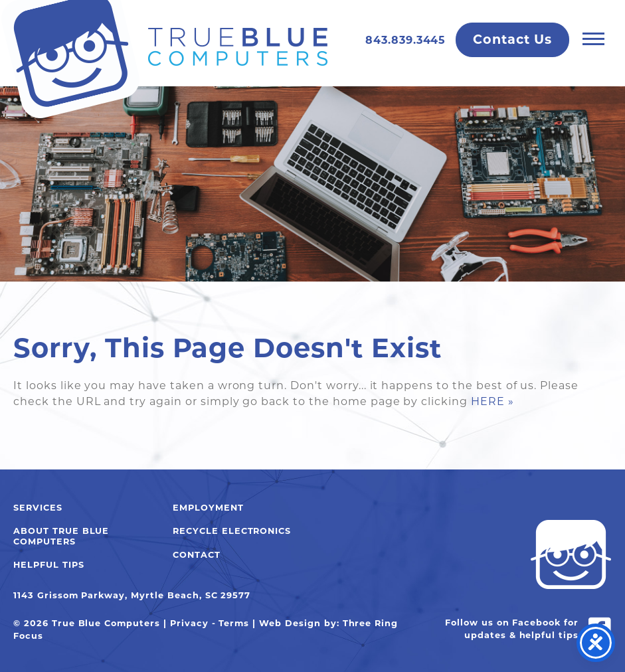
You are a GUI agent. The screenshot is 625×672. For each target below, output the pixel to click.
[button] (593, 38)
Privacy (189, 623)
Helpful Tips (49, 565)
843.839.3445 (406, 40)
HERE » (492, 401)
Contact (197, 555)
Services (38, 508)
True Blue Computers (164, 60)
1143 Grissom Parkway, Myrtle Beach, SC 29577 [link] (132, 595)
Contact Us (512, 39)
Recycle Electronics (232, 531)
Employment (208, 508)
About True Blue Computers (61, 536)
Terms (234, 623)
